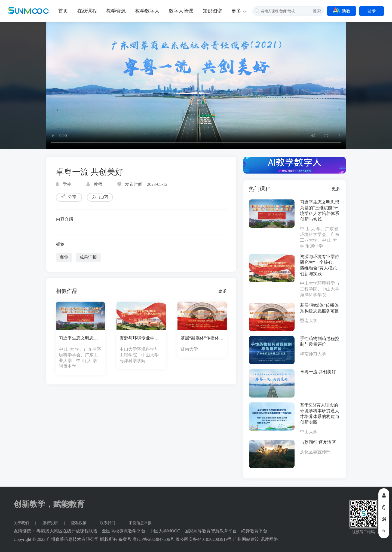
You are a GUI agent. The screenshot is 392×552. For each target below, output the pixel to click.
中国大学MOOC (165, 531)
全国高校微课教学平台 (124, 531)
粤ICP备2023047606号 (154, 539)
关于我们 (22, 523)
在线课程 (87, 11)
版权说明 (51, 523)
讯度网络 (269, 539)
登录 (372, 11)
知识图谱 (212, 11)
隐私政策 (79, 523)
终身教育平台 (254, 531)
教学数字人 (147, 11)
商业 (64, 257)
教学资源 (116, 11)
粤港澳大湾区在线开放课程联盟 (67, 531)
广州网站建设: (247, 539)
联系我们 (108, 523)
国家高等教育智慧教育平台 (211, 531)
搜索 (317, 11)
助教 (342, 10)
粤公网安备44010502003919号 (204, 539)
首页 (63, 11)
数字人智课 (181, 11)
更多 (222, 291)
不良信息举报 (140, 523)
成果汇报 (88, 257)
